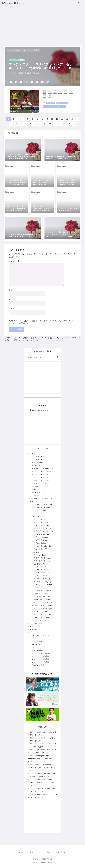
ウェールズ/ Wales (41, 519)
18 (21, 124)
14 (72, 119)
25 (55, 124)
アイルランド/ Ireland (43, 504)
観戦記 (17, 50)
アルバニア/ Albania (42, 507)
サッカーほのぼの (37, 623)
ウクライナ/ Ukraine (42, 522)
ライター (31, 852)
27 (64, 124)
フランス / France (41, 588)
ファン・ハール (62, 103)
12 (62, 119)
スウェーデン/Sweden (43, 546)
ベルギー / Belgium (42, 597)
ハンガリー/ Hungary (42, 582)
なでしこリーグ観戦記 (41, 656)
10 (52, 119)
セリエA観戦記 (38, 650)
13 (67, 119)
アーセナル (51, 103)
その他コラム (37, 466)
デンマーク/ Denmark (43, 570)
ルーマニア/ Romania (42, 617)
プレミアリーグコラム (41, 477)
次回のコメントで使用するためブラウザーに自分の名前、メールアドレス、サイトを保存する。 (42, 322)
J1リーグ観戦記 (38, 641)
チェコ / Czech (40, 567)
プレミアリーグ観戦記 (31, 50)
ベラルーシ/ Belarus (42, 594)
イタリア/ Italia (40, 510)
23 (45, 124)
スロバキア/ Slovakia (42, 558)
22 (40, 124)
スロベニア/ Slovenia (42, 561)
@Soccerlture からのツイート (42, 410)
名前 (11, 290)
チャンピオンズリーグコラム (43, 469)
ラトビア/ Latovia (41, 612)
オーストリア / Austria (43, 528)
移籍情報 (33, 629)
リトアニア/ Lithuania (43, 615)
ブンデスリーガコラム (41, 480)
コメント (14, 261)
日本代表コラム (38, 495)
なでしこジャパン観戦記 (42, 653)
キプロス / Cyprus (41, 534)
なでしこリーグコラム (41, 474)
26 (60, 124)
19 (26, 124)
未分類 (32, 626)
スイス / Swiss (40, 543)
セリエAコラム (38, 463)
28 (69, 124)
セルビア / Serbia (41, 564)
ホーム (10, 50)
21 (35, 124)
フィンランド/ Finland (43, 585)
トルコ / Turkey (40, 576)
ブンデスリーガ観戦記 (41, 662)
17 (16, 124)
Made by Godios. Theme (42, 862)
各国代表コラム (38, 489)
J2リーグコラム (38, 460)
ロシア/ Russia (40, 620)
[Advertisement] (42, 26)
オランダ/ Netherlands (43, 531)
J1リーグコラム (38, 457)
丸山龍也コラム (38, 486)
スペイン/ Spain (40, 555)
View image (15, 114)
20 (30, 124)
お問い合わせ (61, 852)
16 (11, 124)
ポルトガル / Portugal (43, 609)
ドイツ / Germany (41, 573)
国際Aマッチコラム (40, 492)
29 (74, 124)
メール (12, 299)
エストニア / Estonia (42, 525)
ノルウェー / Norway (42, 579)
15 (77, 119)
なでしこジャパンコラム (42, 472)
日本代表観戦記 (38, 665)
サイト (12, 309)
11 (57, 119)
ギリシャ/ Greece (41, 537)
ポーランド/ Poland (42, 600)
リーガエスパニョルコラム (42, 483)
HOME (22, 852)
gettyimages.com (26, 114)
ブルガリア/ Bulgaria (42, 591)
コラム (32, 454)
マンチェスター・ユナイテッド (55, 106)
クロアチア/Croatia (42, 540)
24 (50, 124)
